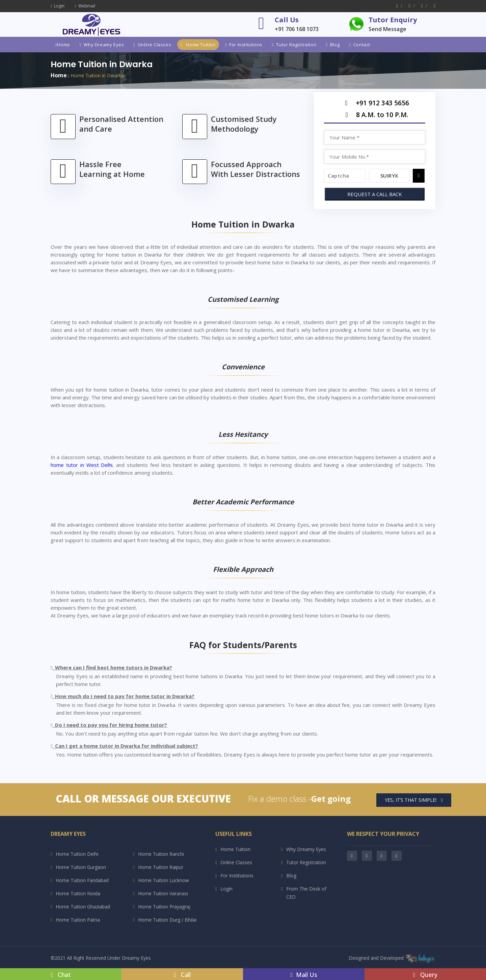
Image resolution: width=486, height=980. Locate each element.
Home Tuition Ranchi (161, 854)
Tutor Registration (294, 45)
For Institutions (244, 45)
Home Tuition (198, 45)
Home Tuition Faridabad (82, 880)
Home (63, 45)
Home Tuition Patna (78, 920)
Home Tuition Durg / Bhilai (167, 920)
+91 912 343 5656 (375, 105)
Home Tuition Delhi (77, 854)
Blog (333, 45)
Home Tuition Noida (78, 893)
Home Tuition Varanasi (163, 893)
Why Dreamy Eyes (102, 45)
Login (58, 6)
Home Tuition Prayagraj (164, 907)
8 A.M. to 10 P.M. (375, 117)
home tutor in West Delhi (82, 465)
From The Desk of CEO (306, 893)
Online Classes (152, 45)
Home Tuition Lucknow (164, 880)
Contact (360, 45)
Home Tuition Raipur (161, 867)
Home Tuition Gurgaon (81, 867)
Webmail (85, 6)
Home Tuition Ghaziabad (83, 907)
